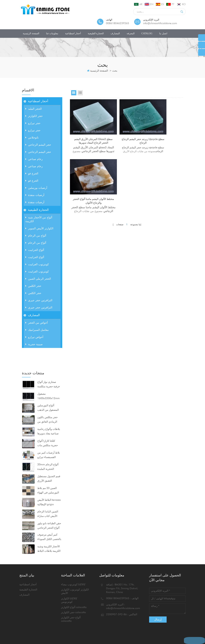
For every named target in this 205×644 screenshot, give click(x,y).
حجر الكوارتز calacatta (73, 604)
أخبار (87, 628)
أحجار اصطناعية (73, 33)
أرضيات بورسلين (36, 188)
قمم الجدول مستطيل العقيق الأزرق (49, 462)
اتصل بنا (163, 33)
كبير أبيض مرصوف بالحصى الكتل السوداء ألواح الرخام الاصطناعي (49, 521)
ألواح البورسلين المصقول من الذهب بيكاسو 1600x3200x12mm (49, 392)
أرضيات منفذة (35, 195)
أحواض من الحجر (37, 323)
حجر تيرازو (33, 123)
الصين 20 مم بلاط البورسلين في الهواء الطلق (48, 474)
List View (80, 93)
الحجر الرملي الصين (38, 279)
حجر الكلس (33, 286)
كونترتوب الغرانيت (37, 264)
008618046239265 (117, 23)
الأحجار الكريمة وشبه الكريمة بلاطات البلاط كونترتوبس (49, 533)
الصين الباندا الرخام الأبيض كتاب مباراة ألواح (48, 498)
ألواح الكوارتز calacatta (74, 599)
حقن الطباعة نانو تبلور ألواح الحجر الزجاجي (49, 509)
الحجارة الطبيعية (96, 33)
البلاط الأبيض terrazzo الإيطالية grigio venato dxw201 (49, 486)
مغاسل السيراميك (37, 330)
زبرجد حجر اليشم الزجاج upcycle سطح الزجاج (127, 133)
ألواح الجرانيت (35, 250)
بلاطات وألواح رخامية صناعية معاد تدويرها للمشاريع (49, 415)
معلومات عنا (52, 33)
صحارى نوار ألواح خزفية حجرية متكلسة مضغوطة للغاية (49, 368)
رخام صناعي (34, 159)
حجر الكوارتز (34, 116)
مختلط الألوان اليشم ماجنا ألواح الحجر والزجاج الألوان (166, 133)
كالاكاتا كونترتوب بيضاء (73, 576)
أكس (44, 632)
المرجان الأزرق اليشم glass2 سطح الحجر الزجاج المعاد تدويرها (88, 133)
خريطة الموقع (30, 632)
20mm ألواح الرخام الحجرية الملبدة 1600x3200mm (48, 451)
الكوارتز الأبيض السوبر (39, 228)
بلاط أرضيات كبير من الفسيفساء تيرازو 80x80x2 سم (49, 439)
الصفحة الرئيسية (31, 33)
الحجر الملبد (34, 109)
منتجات (65, 628)
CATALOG (147, 33)
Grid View (74, 93)
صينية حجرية (34, 344)
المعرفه (131, 33)
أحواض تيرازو (34, 337)
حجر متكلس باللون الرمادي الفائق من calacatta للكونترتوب (49, 404)
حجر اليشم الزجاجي (38, 145)
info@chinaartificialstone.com (160, 23)
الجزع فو (32, 173)
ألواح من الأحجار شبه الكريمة (39, 219)
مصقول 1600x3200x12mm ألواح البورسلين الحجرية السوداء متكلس (49, 380)
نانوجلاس (32, 138)
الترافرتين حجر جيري (39, 300)
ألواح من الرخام (36, 236)
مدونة (97, 628)
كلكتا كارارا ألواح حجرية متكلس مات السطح (48, 427)
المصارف (115, 33)
